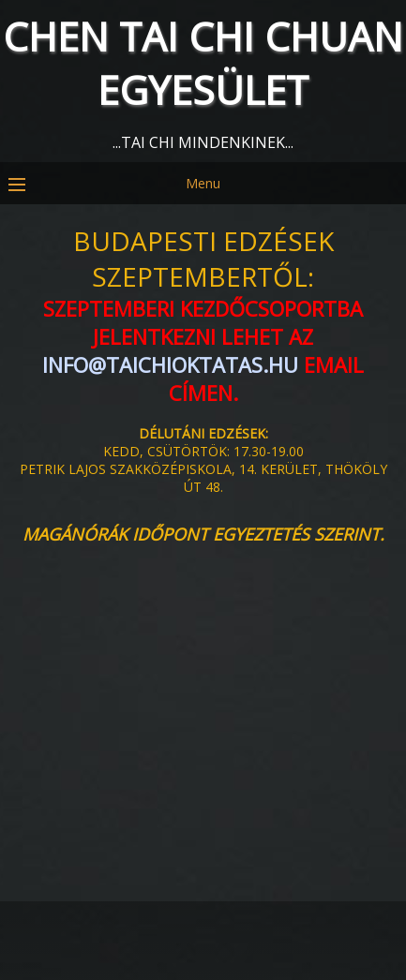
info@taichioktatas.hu (170, 364)
